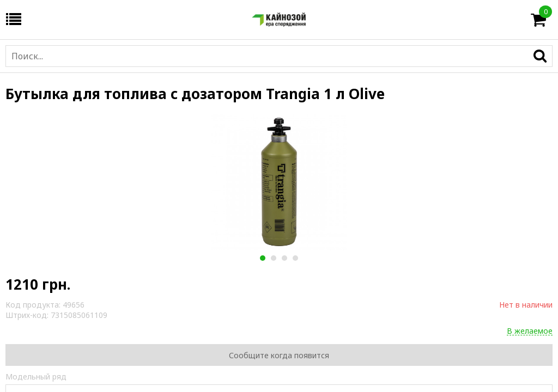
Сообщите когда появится (279, 355)
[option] (279, 182)
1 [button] (262, 258)
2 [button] (273, 258)
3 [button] (284, 258)
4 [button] (295, 258)
